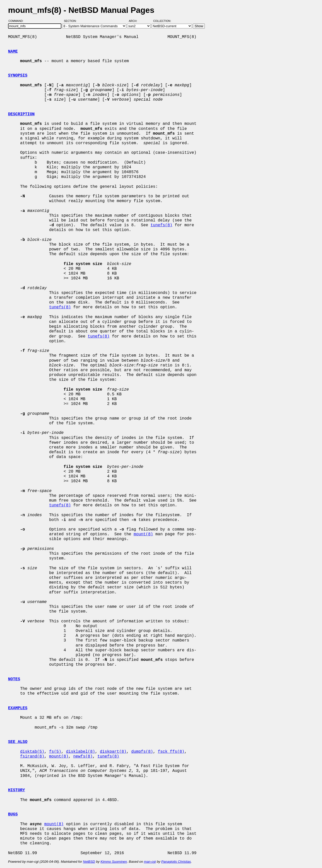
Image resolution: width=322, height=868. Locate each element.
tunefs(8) (161, 225)
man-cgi (150, 862)
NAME (13, 52)
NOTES (14, 679)
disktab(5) (32, 752)
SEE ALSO (18, 742)
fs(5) (55, 752)
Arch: (135, 21)
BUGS (13, 814)
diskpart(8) (113, 752)
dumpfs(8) (142, 752)
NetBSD (89, 862)
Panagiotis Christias (176, 862)
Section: (71, 21)
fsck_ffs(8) (171, 752)
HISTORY (16, 790)
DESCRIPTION (21, 114)
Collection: (162, 21)
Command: (17, 21)
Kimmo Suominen (114, 862)
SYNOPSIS (18, 76)
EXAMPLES (18, 708)
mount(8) (143, 534)
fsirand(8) (32, 757)
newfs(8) (83, 757)
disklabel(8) (80, 752)
